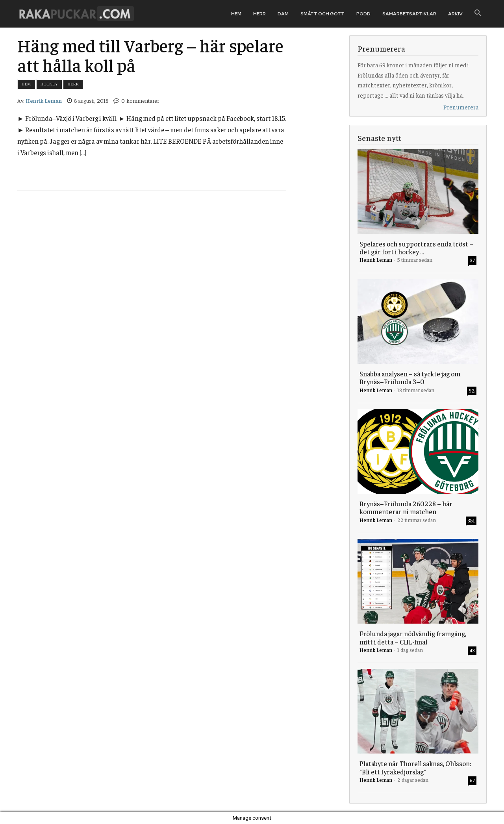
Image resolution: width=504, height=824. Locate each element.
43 (472, 650)
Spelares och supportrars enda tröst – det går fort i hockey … (416, 248)
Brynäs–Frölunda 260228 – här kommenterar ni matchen (406, 507)
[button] (478, 13)
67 (472, 780)
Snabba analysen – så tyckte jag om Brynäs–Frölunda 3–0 (410, 378)
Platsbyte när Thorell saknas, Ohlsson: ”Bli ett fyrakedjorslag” (415, 767)
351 (471, 520)
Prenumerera (461, 107)
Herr (73, 84)
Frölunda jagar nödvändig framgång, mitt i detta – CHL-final (413, 637)
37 (472, 260)
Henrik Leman (44, 101)
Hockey (49, 84)
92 (472, 390)
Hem (26, 84)
